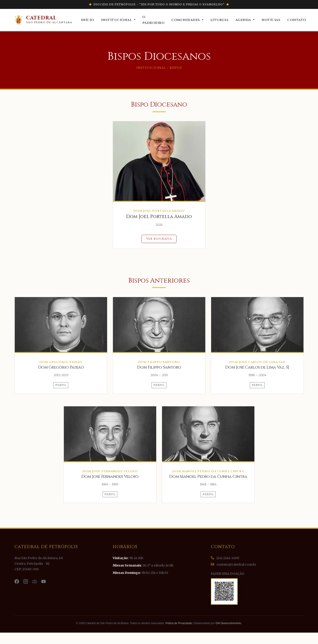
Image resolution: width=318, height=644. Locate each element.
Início (88, 20)
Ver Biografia (159, 239)
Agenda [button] (244, 20)
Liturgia (219, 20)
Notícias (271, 20)
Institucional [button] (117, 20)
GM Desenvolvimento (228, 623)
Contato (297, 20)
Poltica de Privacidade (179, 623)
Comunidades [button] (186, 20)
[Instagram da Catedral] (26, 582)
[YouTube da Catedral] (44, 582)
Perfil (61, 385)
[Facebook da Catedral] (17, 582)
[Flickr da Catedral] (35, 582)
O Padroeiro (154, 20)
